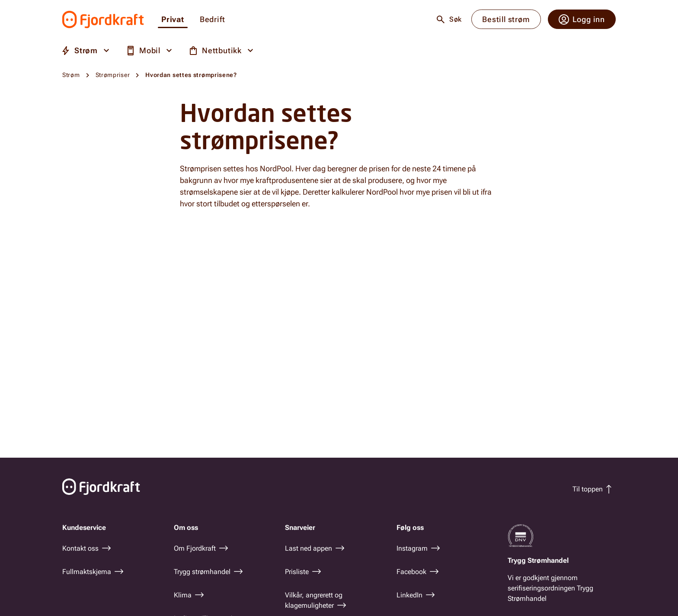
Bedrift (213, 20)
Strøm (71, 75)
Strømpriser (113, 75)
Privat (173, 20)
